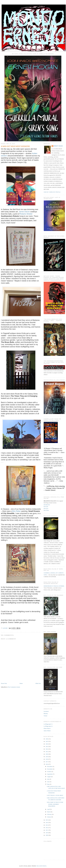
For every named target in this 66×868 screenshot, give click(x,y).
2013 (47, 825)
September (50, 774)
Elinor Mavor (47, 728)
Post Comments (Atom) (14, 687)
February (50, 814)
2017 (47, 762)
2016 (47, 764)
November (50, 769)
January (49, 817)
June (48, 782)
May (48, 784)
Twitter (45, 716)
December (50, 766)
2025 (47, 741)
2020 (47, 754)
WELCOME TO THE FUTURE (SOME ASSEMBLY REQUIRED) (55, 804)
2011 (47, 830)
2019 (47, 757)
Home (21, 683)
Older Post (38, 683)
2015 (47, 820)
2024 (47, 744)
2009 (47, 835)
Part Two (46, 508)
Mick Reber (16, 511)
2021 (47, 752)
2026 (47, 739)
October (49, 772)
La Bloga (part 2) (48, 726)
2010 (47, 833)
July (48, 779)
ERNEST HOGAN (58, 146)
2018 (47, 759)
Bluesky (46, 714)
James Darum (24, 212)
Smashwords (41, 866)
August (49, 777)
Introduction (47, 505)
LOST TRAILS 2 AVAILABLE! (55, 795)
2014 (47, 823)
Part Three (46, 510)
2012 (47, 828)
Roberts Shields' (26, 214)
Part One (46, 507)
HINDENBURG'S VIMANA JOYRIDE (54, 586)
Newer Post (4, 683)
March (49, 812)
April (49, 809)
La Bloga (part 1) (48, 724)
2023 (47, 746)
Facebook (46, 711)
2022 (47, 749)
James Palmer (47, 731)
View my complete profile (52, 192)
